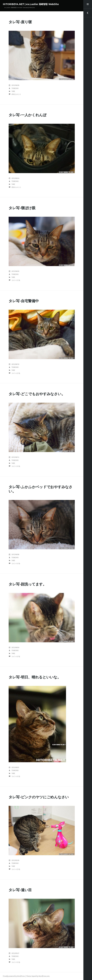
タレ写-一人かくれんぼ (28, 115)
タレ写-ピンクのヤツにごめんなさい (39, 797)
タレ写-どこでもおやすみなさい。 (37, 394)
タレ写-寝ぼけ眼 (22, 208)
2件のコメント (16, 94)
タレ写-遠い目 (20, 890)
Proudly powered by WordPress (14, 976)
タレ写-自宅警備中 (24, 301)
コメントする (16, 280)
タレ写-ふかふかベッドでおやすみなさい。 (41, 489)
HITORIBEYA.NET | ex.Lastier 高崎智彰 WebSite (31, 4)
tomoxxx (15, 88)
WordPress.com (44, 976)
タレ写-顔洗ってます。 (27, 584)
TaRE (13, 91)
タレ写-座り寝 (20, 22)
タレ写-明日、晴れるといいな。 (35, 677)
